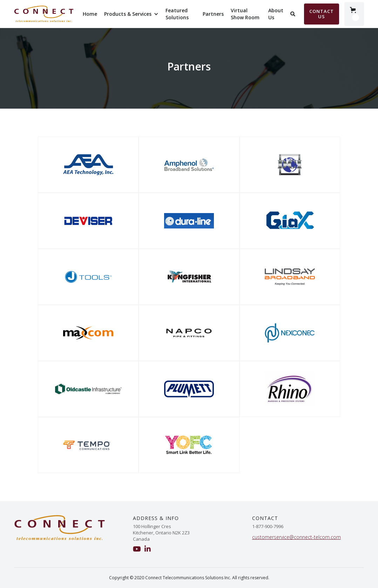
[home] (44, 14)
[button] (131, 14)
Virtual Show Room (245, 14)
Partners (213, 14)
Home (90, 14)
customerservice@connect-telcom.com (296, 537)
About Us (276, 14)
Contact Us (322, 14)
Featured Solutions (177, 14)
